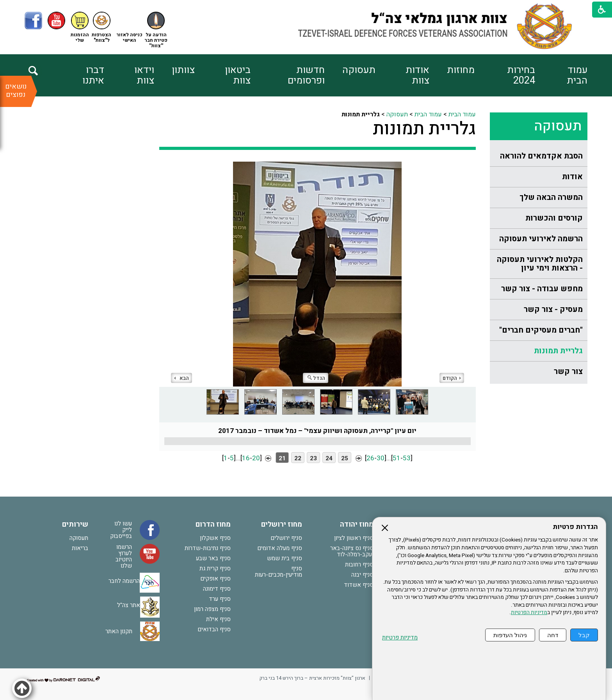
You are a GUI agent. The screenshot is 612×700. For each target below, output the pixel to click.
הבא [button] (181, 378)
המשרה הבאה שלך (551, 197)
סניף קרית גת (215, 568)
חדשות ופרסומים (306, 75)
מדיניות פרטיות (400, 638)
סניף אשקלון (215, 538)
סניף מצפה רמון (212, 609)
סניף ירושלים (286, 538)
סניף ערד (220, 599)
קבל (584, 635)
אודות (572, 177)
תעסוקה (359, 70)
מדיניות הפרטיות (529, 613)
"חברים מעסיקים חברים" (541, 330)
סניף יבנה (362, 575)
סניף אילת (218, 619)
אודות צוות (417, 75)
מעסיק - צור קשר (553, 309)
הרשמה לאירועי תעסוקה (541, 239)
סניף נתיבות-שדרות (208, 548)
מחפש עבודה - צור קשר (542, 289)
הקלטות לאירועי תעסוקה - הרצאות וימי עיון (540, 264)
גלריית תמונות (558, 351)
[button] (130, 28)
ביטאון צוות (238, 75)
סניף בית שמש (285, 558)
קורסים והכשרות (554, 218)
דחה (553, 635)
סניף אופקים (215, 579)
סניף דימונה (217, 589)
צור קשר (568, 371)
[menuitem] (561, 75)
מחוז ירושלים (282, 525)
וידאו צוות (144, 75)
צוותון (183, 70)
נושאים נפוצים (16, 91)
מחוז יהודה (357, 525)
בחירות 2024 (521, 75)
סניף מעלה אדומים (280, 548)
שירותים (75, 525)
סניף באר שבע (213, 558)
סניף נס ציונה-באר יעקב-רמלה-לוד (352, 551)
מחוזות (461, 70)
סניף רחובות (359, 565)
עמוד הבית (577, 75)
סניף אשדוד (359, 585)
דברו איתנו (93, 75)
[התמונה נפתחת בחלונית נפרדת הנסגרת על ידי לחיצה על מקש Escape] (318, 274)
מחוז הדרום (213, 525)
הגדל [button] (316, 378)
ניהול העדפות (510, 635)
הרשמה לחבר (124, 581)
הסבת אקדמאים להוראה (541, 156)
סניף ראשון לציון (354, 538)
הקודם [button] (452, 378)
